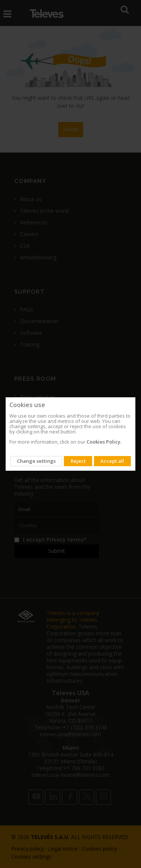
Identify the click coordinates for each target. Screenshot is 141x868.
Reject (78, 461)
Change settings (36, 461)
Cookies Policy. (104, 442)
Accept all (112, 461)
